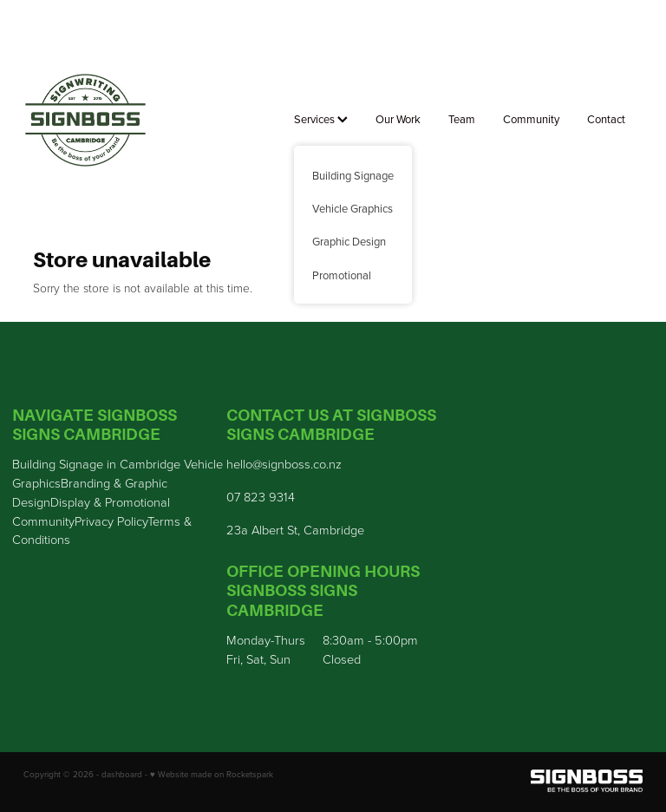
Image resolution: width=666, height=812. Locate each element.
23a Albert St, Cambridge (295, 529)
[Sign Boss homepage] (85, 121)
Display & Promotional (110, 501)
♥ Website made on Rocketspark (212, 774)
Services (321, 119)
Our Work (398, 119)
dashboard (122, 774)
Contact (606, 119)
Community (531, 119)
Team (462, 119)
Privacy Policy (111, 521)
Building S (39, 463)
